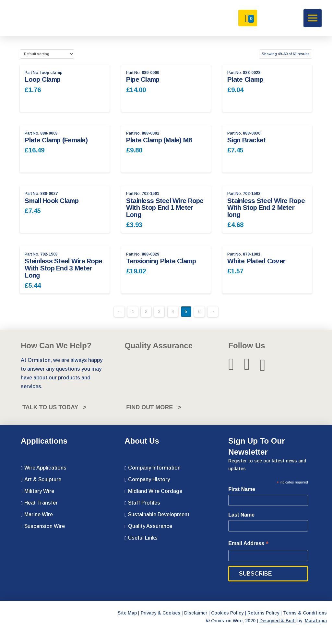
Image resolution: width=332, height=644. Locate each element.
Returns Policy (263, 613)
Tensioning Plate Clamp (161, 261)
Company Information (153, 468)
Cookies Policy (227, 613)
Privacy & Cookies (160, 613)
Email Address (248, 544)
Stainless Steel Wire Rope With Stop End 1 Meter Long (165, 208)
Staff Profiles (142, 503)
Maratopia (316, 621)
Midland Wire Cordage (153, 491)
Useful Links (141, 538)
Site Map (127, 613)
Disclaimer (196, 613)
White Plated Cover (256, 261)
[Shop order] (47, 54)
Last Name (241, 515)
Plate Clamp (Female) (56, 140)
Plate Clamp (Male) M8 (159, 140)
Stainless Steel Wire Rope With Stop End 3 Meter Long (63, 268)
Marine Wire (37, 515)
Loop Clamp (42, 79)
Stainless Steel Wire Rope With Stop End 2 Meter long (266, 208)
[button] (313, 18)
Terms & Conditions (305, 613)
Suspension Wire (43, 526)
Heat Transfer (39, 503)
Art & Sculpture (41, 480)
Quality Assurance (148, 526)
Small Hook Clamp (51, 201)
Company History (147, 480)
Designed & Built (278, 621)
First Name (242, 489)
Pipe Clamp (143, 79)
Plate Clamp (245, 79)
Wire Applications (44, 468)
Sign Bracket (246, 140)
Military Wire (37, 491)
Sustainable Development (157, 515)
